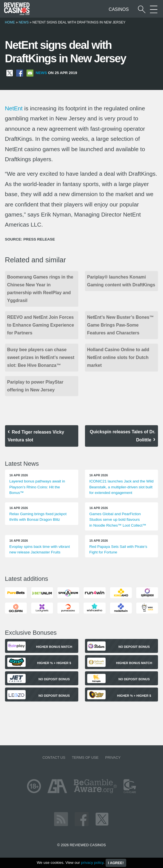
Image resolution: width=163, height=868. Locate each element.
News (24, 22)
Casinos (119, 9)
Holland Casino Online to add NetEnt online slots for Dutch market (118, 357)
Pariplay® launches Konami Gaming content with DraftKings (121, 281)
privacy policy (92, 863)
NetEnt (14, 108)
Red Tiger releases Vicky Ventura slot (36, 436)
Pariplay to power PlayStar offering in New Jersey (35, 386)
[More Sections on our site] (154, 9)
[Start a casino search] (142, 9)
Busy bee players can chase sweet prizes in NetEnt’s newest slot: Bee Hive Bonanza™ (41, 357)
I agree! (116, 863)
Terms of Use (85, 758)
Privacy (113, 758)
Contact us (54, 758)
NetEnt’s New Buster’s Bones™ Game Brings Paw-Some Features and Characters (121, 325)
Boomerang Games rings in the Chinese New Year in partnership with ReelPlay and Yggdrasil (40, 289)
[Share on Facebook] (20, 73)
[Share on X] (10, 73)
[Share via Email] (30, 73)
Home (10, 22)
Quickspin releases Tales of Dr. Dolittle (122, 436)
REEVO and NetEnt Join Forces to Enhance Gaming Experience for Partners (41, 325)
